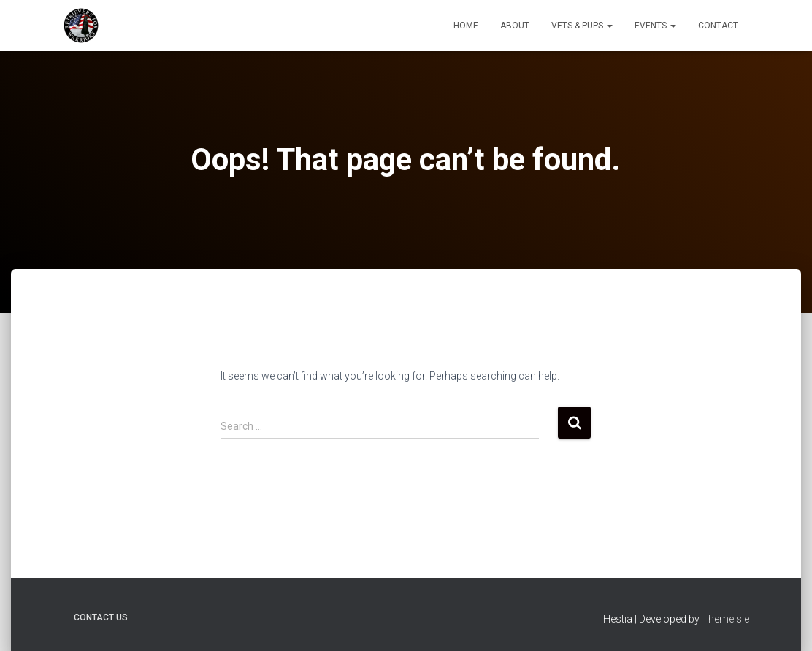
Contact (718, 26)
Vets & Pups (582, 26)
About (515, 26)
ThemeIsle (725, 619)
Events (655, 26)
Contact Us (101, 617)
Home (466, 26)
